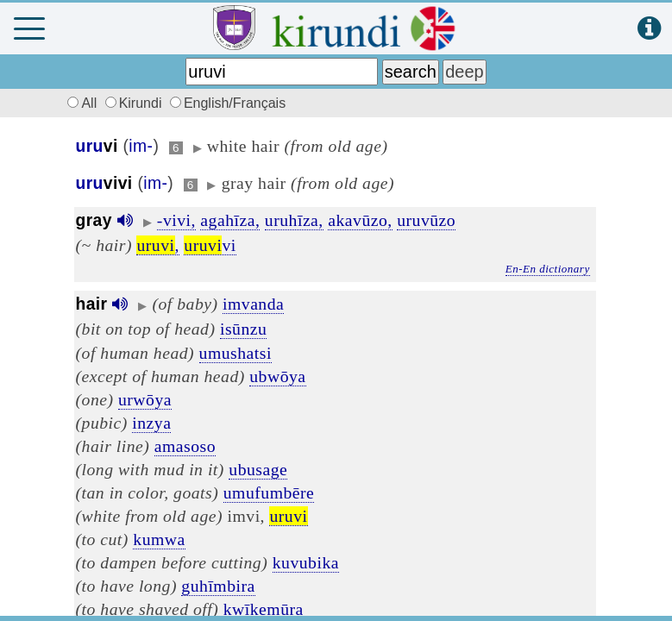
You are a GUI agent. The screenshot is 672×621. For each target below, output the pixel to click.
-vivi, (176, 220)
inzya (151, 423)
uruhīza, (294, 220)
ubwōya (277, 376)
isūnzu (243, 329)
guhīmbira (218, 586)
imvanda (253, 304)
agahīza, (230, 220)
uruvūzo (426, 220)
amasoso (185, 446)
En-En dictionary (548, 269)
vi (210, 245)
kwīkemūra (264, 609)
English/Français (228, 103)
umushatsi (236, 353)
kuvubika (306, 562)
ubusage (258, 469)
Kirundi (135, 103)
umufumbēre (269, 492)
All (80, 103)
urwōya (145, 399)
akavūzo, (360, 220)
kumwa (159, 539)
